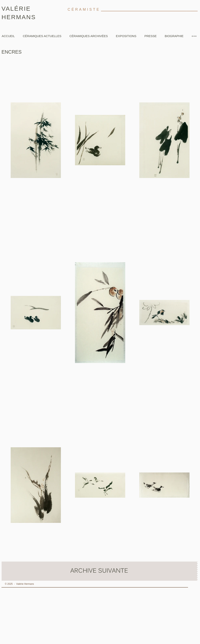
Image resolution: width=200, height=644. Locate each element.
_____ (194, 10)
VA (6, 9)
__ (185, 586)
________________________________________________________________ (144, 10)
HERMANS (19, 17)
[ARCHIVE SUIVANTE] (99, 571)
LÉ (15, 9)
